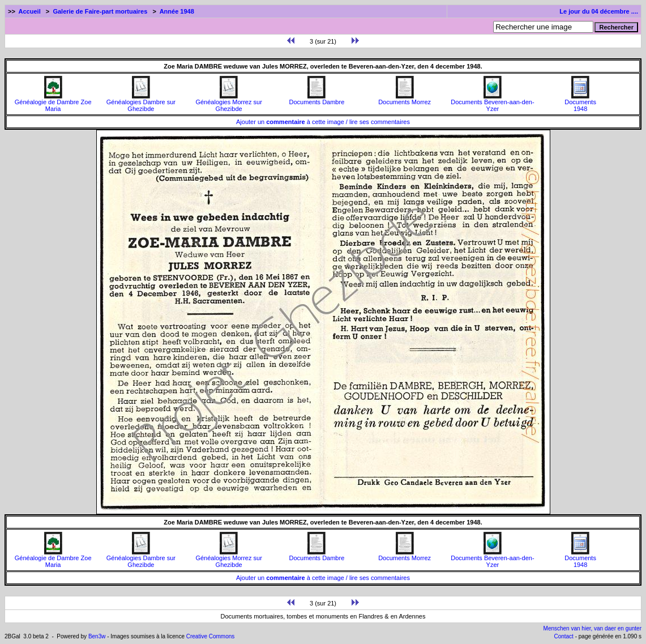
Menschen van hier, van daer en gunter (592, 628)
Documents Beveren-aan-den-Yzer (492, 103)
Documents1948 (580, 103)
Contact (563, 636)
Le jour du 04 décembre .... (599, 11)
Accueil (30, 11)
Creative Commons (211, 636)
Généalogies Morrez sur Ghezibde (228, 103)
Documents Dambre (316, 99)
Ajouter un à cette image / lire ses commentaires (323, 122)
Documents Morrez (405, 99)
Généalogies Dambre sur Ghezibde (141, 103)
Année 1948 (177, 11)
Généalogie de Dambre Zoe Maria (53, 103)
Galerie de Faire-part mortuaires (100, 11)
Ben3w (97, 636)
